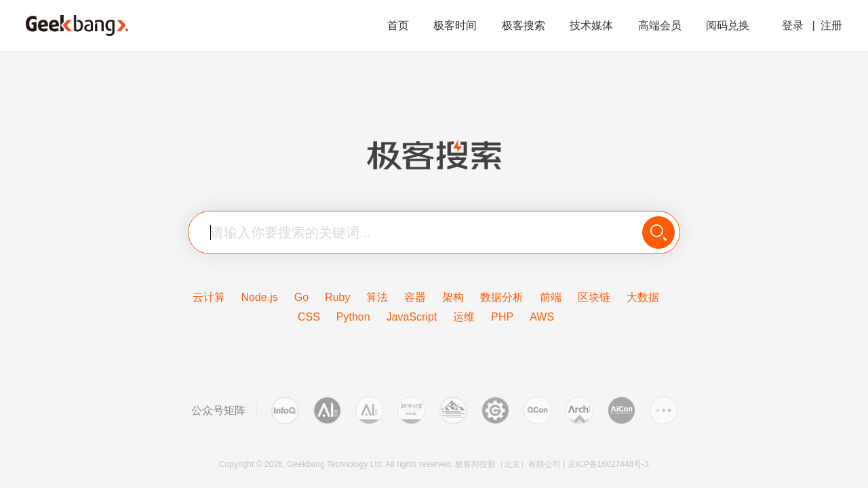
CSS (309, 317)
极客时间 (456, 25)
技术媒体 (593, 25)
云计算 (209, 297)
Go (301, 297)
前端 (551, 297)
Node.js (260, 297)
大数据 (643, 297)
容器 (415, 297)
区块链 (594, 297)
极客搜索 (525, 25)
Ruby (337, 297)
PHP (502, 317)
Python (353, 317)
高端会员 (661, 25)
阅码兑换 (728, 25)
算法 (377, 297)
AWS (542, 317)
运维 (464, 317)
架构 (453, 297)
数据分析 (502, 297)
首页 (399, 25)
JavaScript (412, 317)
